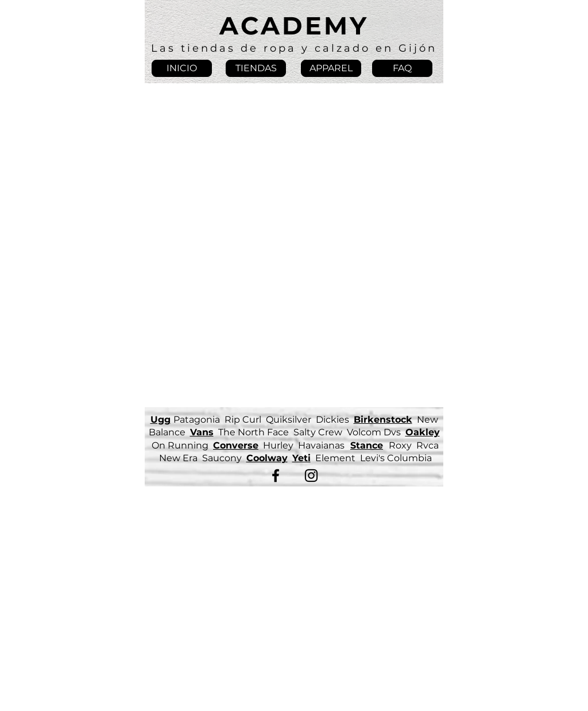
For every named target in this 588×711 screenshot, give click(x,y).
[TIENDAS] (256, 68)
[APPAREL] (331, 68)
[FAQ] (402, 68)
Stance (367, 445)
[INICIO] (182, 68)
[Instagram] (311, 476)
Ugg (160, 420)
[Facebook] (276, 476)
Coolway (267, 458)
